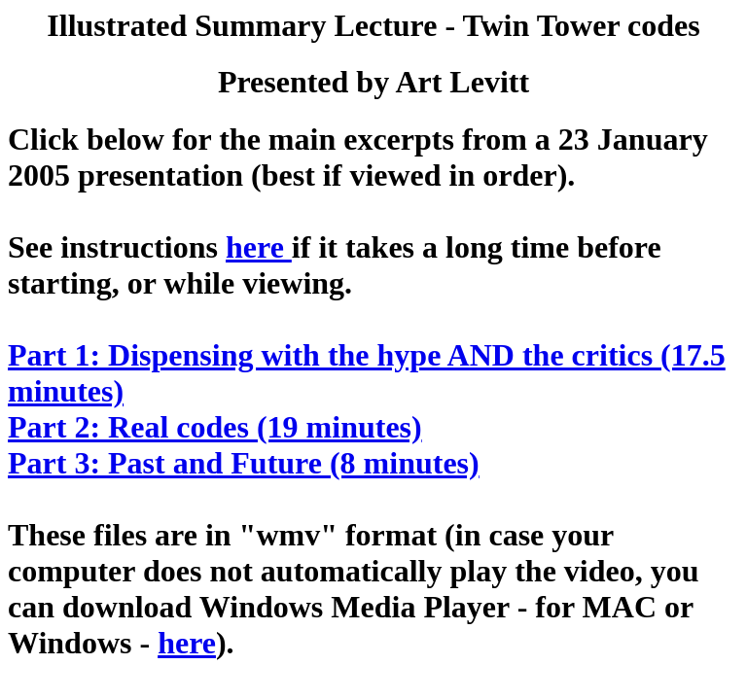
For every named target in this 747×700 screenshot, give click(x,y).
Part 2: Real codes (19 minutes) (215, 427)
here (259, 247)
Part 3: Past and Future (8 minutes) (244, 463)
